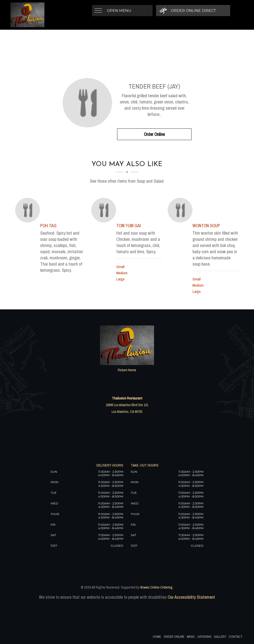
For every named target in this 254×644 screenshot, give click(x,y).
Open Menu (119, 11)
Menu (191, 637)
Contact (236, 637)
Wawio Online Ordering (156, 587)
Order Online (154, 134)
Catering (204, 637)
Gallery (220, 637)
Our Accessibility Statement (191, 597)
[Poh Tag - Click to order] (29, 210)
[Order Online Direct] (188, 11)
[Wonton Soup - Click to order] (181, 210)
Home (157, 637)
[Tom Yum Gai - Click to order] (105, 210)
